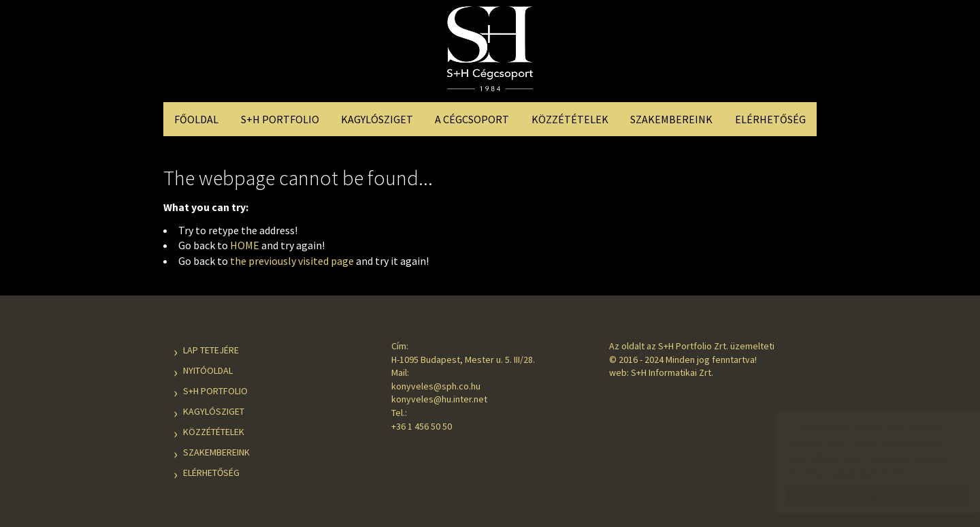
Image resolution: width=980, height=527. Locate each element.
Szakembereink (671, 119)
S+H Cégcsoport (490, 53)
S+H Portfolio (280, 119)
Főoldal (196, 119)
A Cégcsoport (472, 119)
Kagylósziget (377, 119)
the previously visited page (292, 261)
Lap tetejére (211, 350)
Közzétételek (570, 119)
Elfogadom (865, 495)
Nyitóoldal (208, 370)
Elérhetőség (770, 119)
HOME (245, 245)
